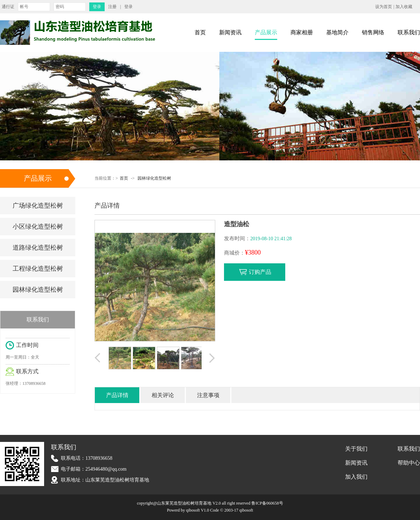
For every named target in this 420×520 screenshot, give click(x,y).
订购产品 (260, 272)
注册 (112, 7)
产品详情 (117, 395)
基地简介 (337, 32)
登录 (128, 7)
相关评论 (163, 395)
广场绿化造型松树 (38, 206)
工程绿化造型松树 (38, 269)
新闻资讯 (230, 32)
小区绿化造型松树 (38, 227)
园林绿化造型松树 (154, 178)
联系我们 (409, 32)
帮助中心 (409, 463)
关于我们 (356, 449)
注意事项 (208, 395)
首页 (200, 32)
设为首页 (384, 7)
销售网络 (373, 32)
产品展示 (266, 32)
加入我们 (356, 477)
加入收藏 (404, 7)
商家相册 (302, 32)
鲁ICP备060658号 (267, 503)
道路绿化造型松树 (38, 248)
